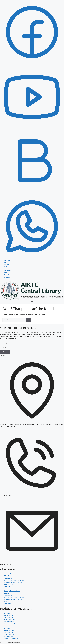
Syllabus (7, 613)
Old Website (8, 260)
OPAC (6, 262)
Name (2, 344)
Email (2, 348)
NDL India (8, 587)
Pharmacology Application (13, 582)
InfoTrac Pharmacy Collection (14, 580)
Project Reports (9, 622)
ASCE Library (8, 578)
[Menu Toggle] (32, 302)
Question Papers (10, 615)
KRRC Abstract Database (12, 584)
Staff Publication (10, 619)
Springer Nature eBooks (12, 574)
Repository (8, 264)
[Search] (29, 320)
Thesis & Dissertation (11, 624)
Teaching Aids (9, 617)
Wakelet (7, 266)
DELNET (7, 576)
